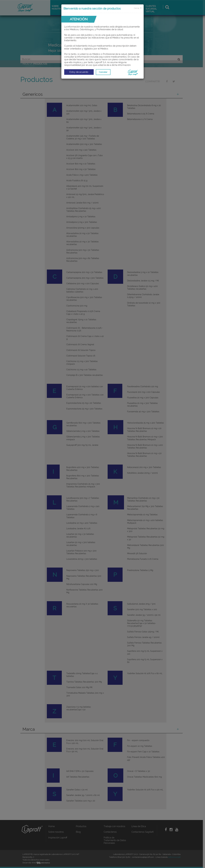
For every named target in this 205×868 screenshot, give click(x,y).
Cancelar (103, 72)
